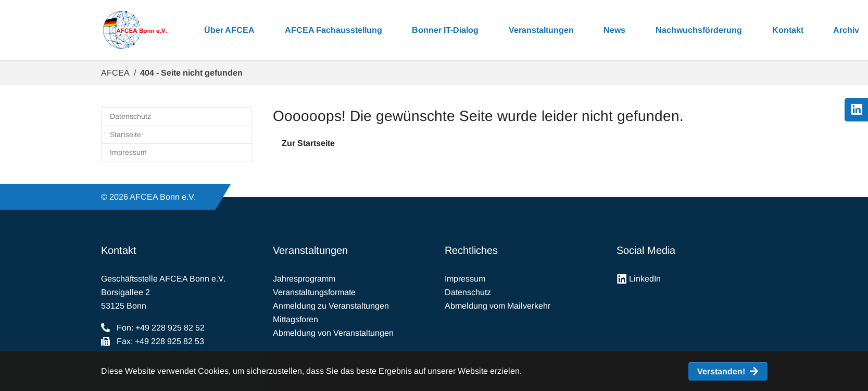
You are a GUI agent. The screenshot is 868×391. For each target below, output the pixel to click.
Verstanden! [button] (721, 371)
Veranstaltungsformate (314, 292)
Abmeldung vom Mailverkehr (498, 306)
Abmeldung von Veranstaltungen (333, 333)
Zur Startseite (308, 143)
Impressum (465, 279)
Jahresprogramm (304, 279)
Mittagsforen (295, 319)
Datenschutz (468, 292)
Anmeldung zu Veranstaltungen (331, 306)
